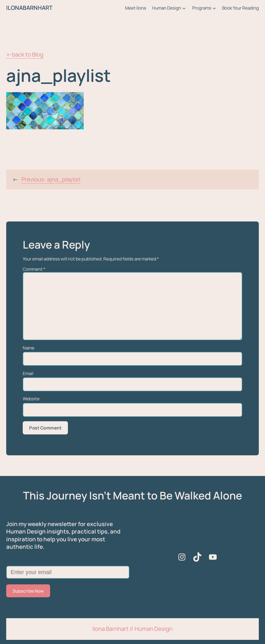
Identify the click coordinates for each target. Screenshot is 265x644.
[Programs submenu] (214, 8)
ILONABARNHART (29, 8)
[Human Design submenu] (184, 8)
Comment (34, 269)
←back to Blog (25, 54)
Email (28, 373)
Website (31, 399)
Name (29, 348)
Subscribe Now (28, 591)
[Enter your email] (68, 572)
